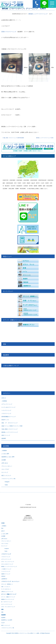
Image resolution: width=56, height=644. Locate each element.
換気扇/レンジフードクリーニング (38, 14)
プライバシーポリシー (7, 466)
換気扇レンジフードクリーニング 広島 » (45, 138)
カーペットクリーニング (7, 604)
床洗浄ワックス (5, 420)
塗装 (2, 612)
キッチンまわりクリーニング (8, 407)
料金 (2, 528)
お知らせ (4, 398)
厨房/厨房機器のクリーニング (9, 417)
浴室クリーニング (6, 435)
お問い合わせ (5, 463)
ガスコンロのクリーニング (7, 564)
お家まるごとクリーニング (7, 592)
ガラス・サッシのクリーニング (8, 607)
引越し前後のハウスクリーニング (9, 429)
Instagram (5, 482)
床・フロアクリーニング (7, 602)
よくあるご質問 (5, 454)
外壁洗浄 (3, 576)
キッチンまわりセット (6, 589)
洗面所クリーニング (6, 574)
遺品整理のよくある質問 (7, 620)
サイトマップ (5, 472)
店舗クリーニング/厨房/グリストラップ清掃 (12, 426)
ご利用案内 (4, 451)
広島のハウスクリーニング (9, 32)
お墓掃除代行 (4, 579)
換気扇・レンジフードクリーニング (9, 566)
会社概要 (4, 460)
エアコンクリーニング (7, 404)
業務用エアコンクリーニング (8, 599)
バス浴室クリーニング (6, 569)
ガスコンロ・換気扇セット (7, 584)
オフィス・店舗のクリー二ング (8, 597)
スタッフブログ (5, 469)
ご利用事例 (4, 401)
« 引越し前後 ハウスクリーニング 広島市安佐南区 (13, 138)
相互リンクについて (6, 476)
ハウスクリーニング (6, 414)
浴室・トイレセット (6, 587)
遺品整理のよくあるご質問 (8, 457)
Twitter (5, 485)
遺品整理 (4, 438)
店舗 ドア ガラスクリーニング (9, 423)
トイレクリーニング (6, 410)
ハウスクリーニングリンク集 (8, 479)
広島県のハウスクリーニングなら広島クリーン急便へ (27, 633)
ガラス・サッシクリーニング (8, 562)
